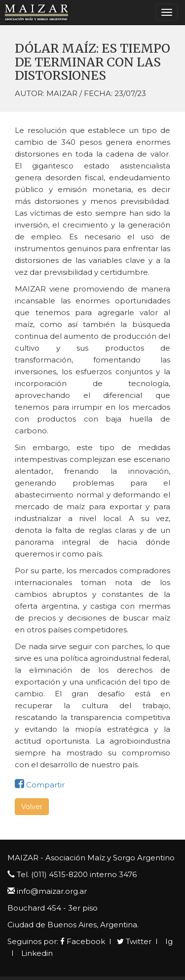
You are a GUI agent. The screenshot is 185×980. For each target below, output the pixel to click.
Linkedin (36, 953)
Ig (168, 941)
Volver (32, 807)
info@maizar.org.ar (52, 891)
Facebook (83, 941)
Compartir (40, 785)
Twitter (134, 941)
